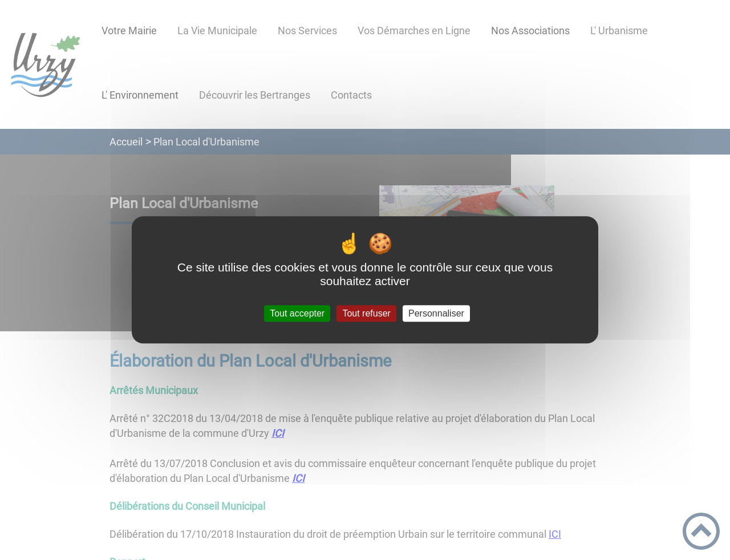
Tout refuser (366, 313)
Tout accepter (297, 313)
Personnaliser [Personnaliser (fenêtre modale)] (436, 313)
